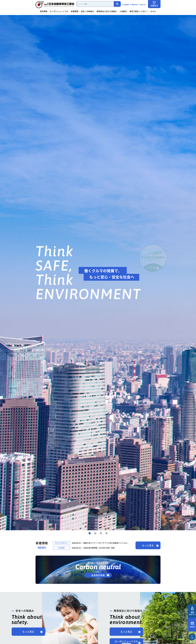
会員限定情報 (98, 575)
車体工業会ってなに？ (139, 11)
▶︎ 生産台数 (125, 5)
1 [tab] (90, 533)
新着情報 (75, 11)
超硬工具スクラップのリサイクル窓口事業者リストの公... (106, 543)
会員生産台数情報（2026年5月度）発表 (99, 548)
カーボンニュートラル (59, 11)
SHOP (192, 625)
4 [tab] (106, 533)
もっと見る (148, 545)
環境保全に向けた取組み (107, 11)
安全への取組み (87, 11)
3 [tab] (101, 533)
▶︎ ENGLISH (142, 5)
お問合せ (154, 4)
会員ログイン (192, 611)
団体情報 (44, 11)
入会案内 (123, 11)
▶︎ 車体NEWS (134, 5)
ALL (153, 11)
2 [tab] (95, 533)
